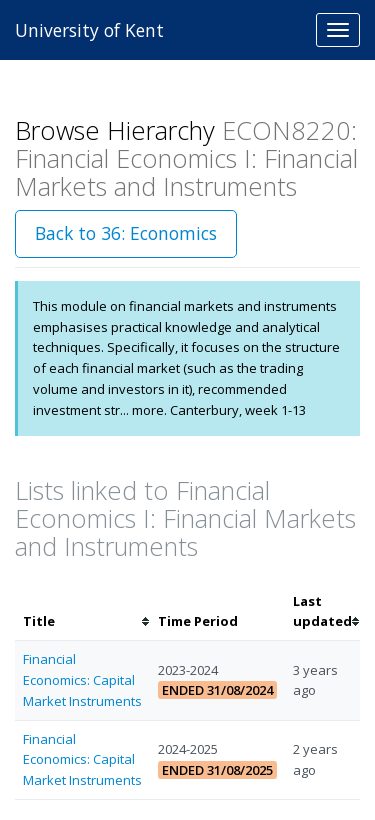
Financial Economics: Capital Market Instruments (82, 680)
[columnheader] (82, 612)
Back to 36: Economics (126, 233)
